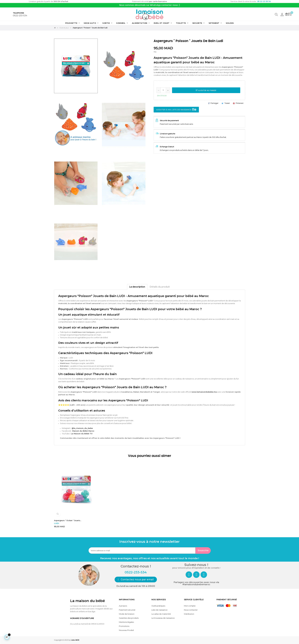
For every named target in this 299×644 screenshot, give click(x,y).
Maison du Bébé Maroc (83, 431)
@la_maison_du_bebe (82, 428)
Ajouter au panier (206, 91)
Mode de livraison (127, 614)
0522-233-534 (20, 16)
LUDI (57, 523)
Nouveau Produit (126, 630)
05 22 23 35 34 (264, 1)
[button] (136, 580)
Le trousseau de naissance (163, 618)
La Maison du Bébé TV (82, 434)
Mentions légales (126, 622)
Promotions (124, 626)
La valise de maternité (161, 614)
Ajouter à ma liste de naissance (176, 110)
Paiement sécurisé (127, 610)
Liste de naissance (159, 610)
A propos (123, 606)
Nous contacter (191, 610)
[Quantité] (163, 90)
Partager (214, 103)
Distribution (189, 614)
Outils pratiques (158, 606)
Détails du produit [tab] (160, 287)
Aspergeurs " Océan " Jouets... (68, 520)
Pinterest (240, 103)
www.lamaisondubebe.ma (204, 392)
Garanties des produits (129, 618)
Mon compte (190, 606)
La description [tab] (137, 287)
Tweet (227, 103)
